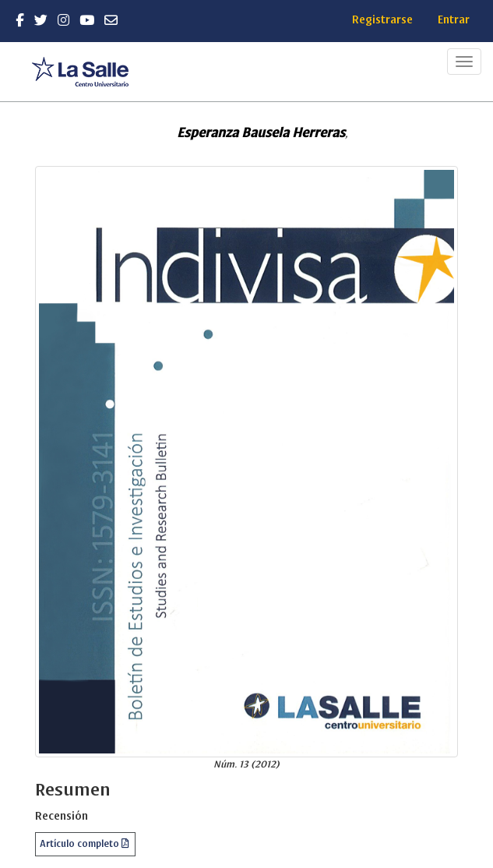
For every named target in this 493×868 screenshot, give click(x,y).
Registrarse (382, 20)
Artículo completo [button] (81, 844)
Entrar (454, 20)
